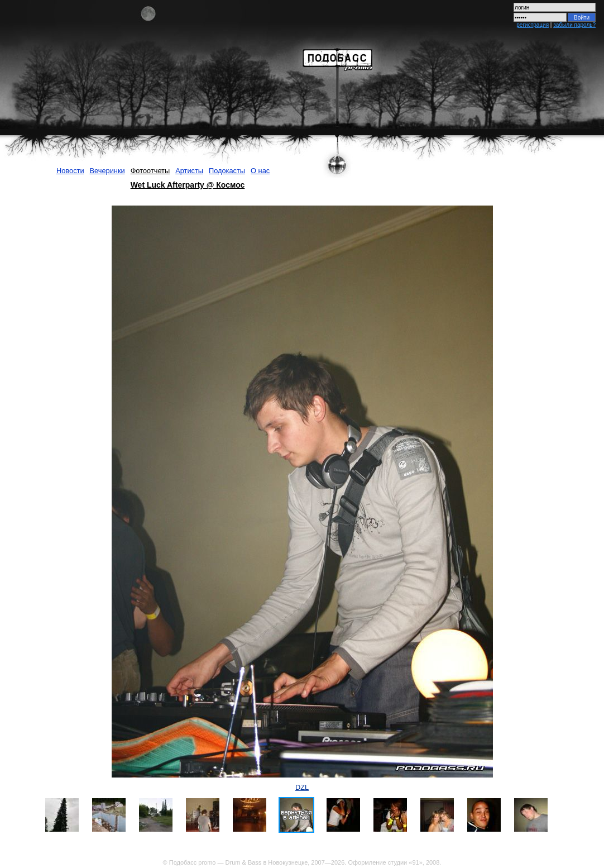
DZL (302, 787)
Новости (70, 171)
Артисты (189, 171)
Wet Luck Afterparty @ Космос (188, 185)
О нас (260, 171)
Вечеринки (107, 171)
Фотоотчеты (150, 171)
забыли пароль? (574, 25)
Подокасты (227, 171)
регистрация (533, 25)
